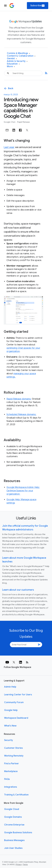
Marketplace (11, 771)
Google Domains (13, 817)
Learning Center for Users (18, 695)
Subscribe (38, 6)
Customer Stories (13, 748)
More (11, 67)
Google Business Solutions (18, 833)
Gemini (12, 59)
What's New (10, 726)
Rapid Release (24, 122)
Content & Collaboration (21, 56)
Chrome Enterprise (14, 825)
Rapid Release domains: (19, 399)
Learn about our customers (18, 590)
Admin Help (10, 687)
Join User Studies (13, 848)
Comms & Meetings (19, 53)
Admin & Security (17, 61)
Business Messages (14, 840)
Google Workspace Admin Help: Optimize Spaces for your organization (23, 491)
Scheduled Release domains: (21, 414)
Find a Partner (12, 764)
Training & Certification (16, 795)
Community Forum (14, 702)
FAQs (7, 779)
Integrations (11, 787)
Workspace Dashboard (16, 718)
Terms (25, 865)
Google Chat (10, 122)
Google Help (11, 710)
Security (9, 740)
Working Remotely (14, 756)
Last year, (9, 147)
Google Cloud (12, 809)
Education (13, 64)
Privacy (19, 865)
